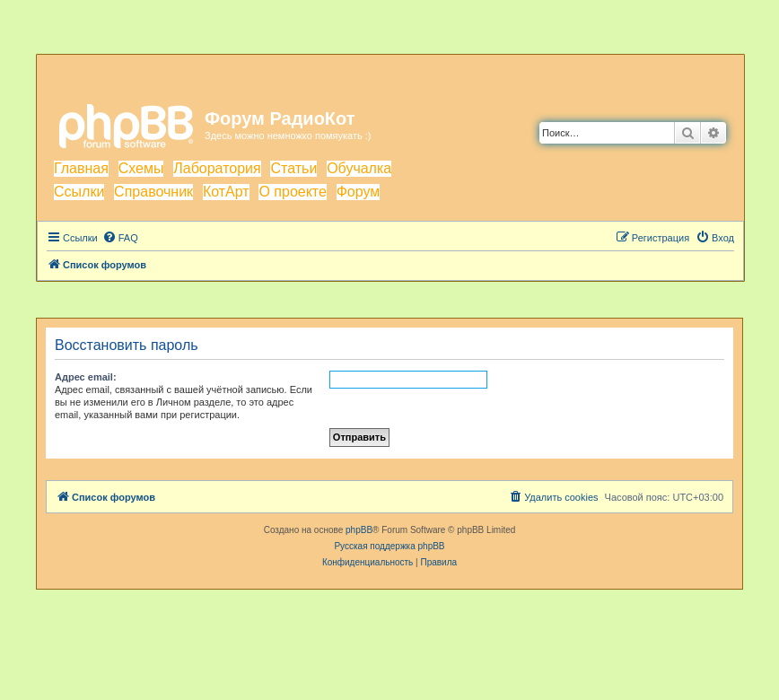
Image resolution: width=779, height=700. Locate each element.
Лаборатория (217, 168)
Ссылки (79, 192)
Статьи (293, 168)
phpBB (359, 530)
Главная (81, 168)
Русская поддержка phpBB (389, 546)
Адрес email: (86, 377)
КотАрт (226, 192)
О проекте (292, 192)
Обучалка (359, 168)
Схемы (141, 168)
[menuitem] (120, 238)
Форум (359, 192)
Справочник (153, 192)
